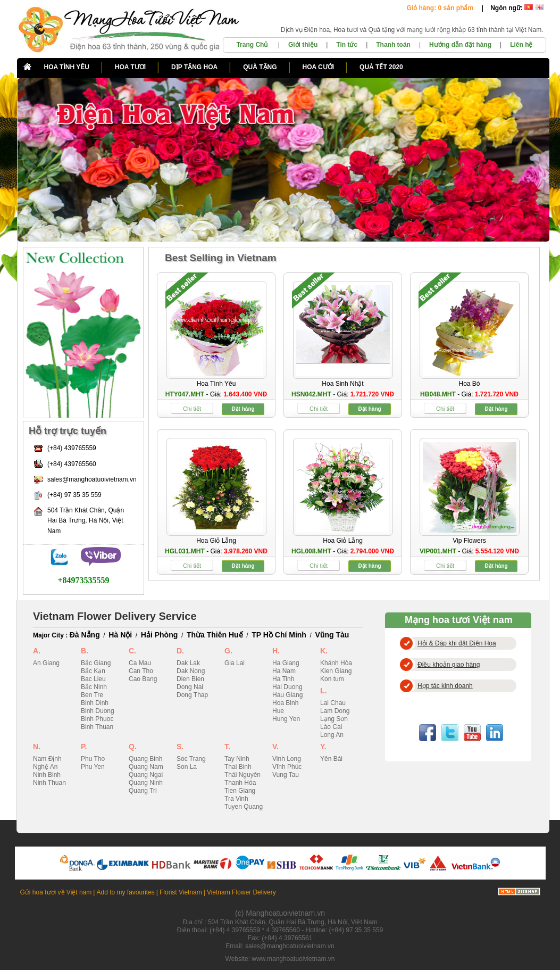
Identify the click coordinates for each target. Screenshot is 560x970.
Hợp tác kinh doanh (445, 686)
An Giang (46, 663)
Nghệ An (45, 767)
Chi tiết (192, 409)
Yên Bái (331, 759)
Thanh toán (393, 45)
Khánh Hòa (336, 663)
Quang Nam (146, 767)
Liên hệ (521, 45)
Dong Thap (192, 695)
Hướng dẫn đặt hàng (460, 45)
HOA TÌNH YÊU (67, 67)
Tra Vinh (236, 799)
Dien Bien (190, 679)
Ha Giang (286, 663)
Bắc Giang (96, 663)
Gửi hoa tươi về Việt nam (56, 892)
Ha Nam (284, 671)
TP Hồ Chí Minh (279, 635)
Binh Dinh (95, 703)
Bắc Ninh (94, 687)
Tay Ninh (237, 759)
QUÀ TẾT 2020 (381, 67)
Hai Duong (287, 687)
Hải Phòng (159, 635)
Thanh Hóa (240, 783)
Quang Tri (143, 791)
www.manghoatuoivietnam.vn (293, 959)
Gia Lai (235, 663)
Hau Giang (287, 695)
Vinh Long (287, 759)
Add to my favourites (125, 892)
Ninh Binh (47, 775)
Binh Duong (98, 711)
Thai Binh (238, 767)
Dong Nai (190, 687)
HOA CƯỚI (319, 67)
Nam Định (47, 759)
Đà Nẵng (85, 635)
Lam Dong (335, 711)
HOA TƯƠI (130, 67)
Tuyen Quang (244, 807)
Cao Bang (143, 679)
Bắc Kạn (93, 671)
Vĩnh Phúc (287, 767)
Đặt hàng (243, 409)
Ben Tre (92, 695)
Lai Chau (333, 703)
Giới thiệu (303, 45)
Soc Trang (191, 759)
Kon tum (332, 679)
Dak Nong (191, 671)
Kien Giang (336, 671)
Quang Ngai (146, 775)
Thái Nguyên (243, 775)
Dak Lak (188, 663)
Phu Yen (93, 767)
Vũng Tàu (332, 635)
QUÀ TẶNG (260, 67)
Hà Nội (120, 635)
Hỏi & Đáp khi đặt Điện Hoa (457, 643)
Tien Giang (240, 791)
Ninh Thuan (49, 783)
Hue (278, 711)
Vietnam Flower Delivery (241, 892)
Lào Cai (331, 727)
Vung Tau (286, 775)
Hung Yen (286, 719)
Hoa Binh (285, 703)
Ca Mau (140, 663)
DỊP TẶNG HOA (194, 67)
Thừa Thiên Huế (215, 635)
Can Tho (141, 671)
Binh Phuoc (97, 719)
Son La (187, 767)
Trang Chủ (253, 45)
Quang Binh (145, 759)
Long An (332, 735)
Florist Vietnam (181, 892)
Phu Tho (93, 759)
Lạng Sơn (334, 719)
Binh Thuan (97, 727)
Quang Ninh (146, 783)
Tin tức (347, 45)
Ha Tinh (283, 679)
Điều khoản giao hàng (449, 665)
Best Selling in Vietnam (221, 258)
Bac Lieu (93, 679)
